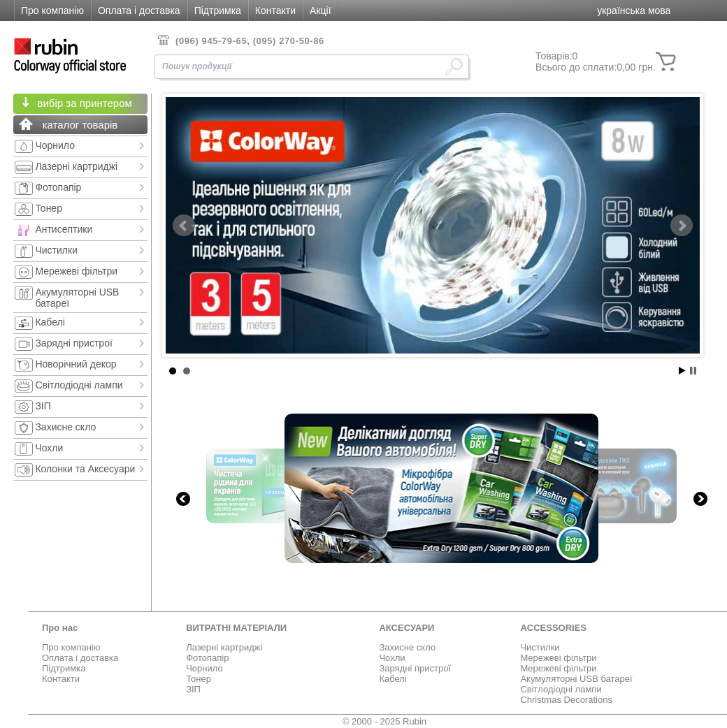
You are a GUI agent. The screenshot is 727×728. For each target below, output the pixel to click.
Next (682, 226)
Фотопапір (207, 658)
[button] (634, 12)
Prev (184, 226)
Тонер (199, 679)
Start (682, 371)
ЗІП (193, 689)
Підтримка (218, 10)
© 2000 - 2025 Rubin (384, 721)
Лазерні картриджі (224, 647)
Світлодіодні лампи (561, 689)
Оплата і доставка (139, 10)
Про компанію (52, 10)
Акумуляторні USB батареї (576, 679)
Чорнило (204, 668)
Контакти (275, 10)
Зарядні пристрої (415, 668)
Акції (320, 10)
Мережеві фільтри (558, 658)
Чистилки (540, 647)
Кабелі (393, 679)
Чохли (392, 658)
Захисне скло (407, 647)
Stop (693, 371)
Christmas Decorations (566, 700)
